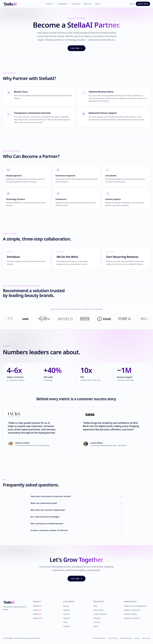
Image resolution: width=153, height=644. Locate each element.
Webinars (97, 618)
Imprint (137, 638)
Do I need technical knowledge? (76, 517)
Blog (95, 606)
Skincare (67, 614)
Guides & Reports (100, 614)
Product (50, 4)
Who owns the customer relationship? (76, 510)
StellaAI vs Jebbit (130, 614)
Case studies (98, 610)
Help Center (146, 638)
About (97, 4)
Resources (88, 4)
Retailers (67, 626)
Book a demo (143, 4)
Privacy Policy (113, 638)
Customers (76, 4)
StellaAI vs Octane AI (132, 610)
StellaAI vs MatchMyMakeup (135, 606)
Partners (97, 622)
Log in (132, 4)
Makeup (67, 610)
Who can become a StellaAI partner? (76, 524)
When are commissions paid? (76, 503)
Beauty (66, 606)
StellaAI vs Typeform (132, 618)
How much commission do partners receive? (76, 496)
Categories (63, 4)
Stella (38, 606)
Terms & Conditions (99, 638)
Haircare (67, 618)
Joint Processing (126, 638)
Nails (65, 622)
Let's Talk (76, 48)
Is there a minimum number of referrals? (76, 530)
